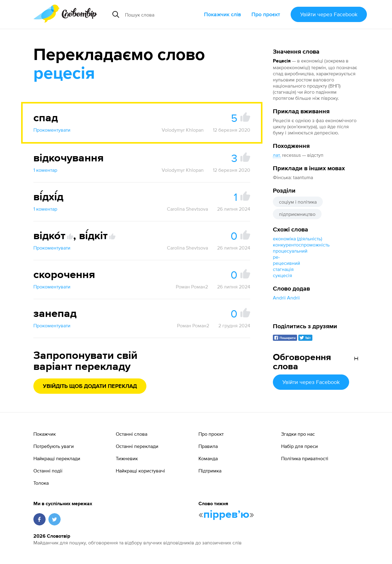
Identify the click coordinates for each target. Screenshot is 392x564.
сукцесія (283, 275)
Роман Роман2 (192, 287)
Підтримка (210, 471)
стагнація (283, 269)
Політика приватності (305, 458)
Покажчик (45, 434)
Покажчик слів (222, 14)
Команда (208, 458)
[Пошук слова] (162, 14)
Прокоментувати (52, 130)
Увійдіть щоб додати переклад (90, 386)
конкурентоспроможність (301, 245)
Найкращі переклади (57, 458)
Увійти (329, 14)
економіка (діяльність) (298, 239)
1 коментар (45, 170)
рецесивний (286, 263)
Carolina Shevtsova (187, 209)
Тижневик (127, 458)
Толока (41, 483)
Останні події (48, 471)
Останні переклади (137, 446)
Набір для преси (300, 446)
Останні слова (132, 434)
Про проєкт (266, 14)
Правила (208, 446)
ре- (276, 257)
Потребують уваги (54, 446)
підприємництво (297, 214)
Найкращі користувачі (140, 471)
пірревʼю (226, 515)
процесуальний (290, 251)
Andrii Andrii (286, 298)
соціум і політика (298, 202)
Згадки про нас (298, 434)
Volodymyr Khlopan (183, 130)
